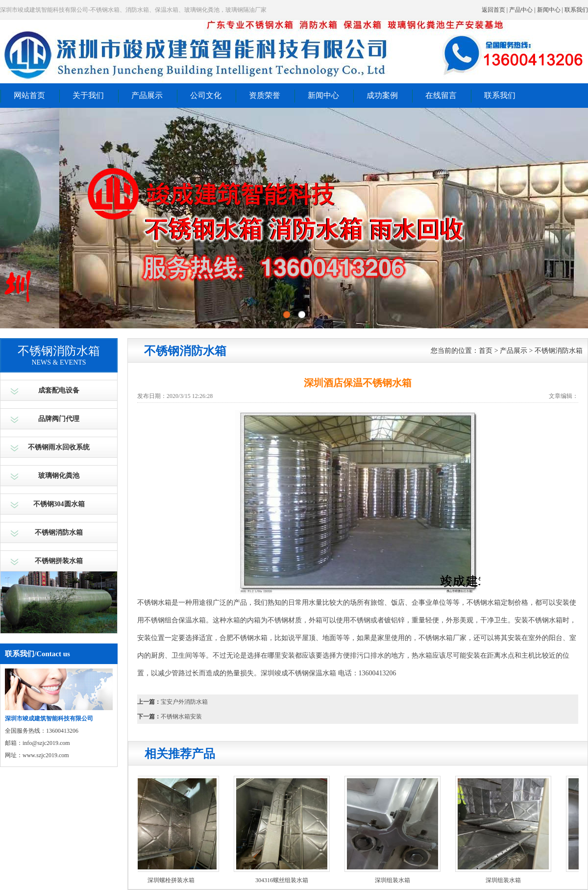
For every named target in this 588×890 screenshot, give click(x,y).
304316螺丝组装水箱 (283, 880)
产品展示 (147, 95)
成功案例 (382, 95)
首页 (486, 351)
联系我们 (576, 10)
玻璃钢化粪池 (59, 476)
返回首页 (493, 10)
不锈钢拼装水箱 (59, 561)
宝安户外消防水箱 (184, 702)
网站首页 (29, 95)
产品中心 (521, 10)
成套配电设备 (59, 390)
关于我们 (88, 95)
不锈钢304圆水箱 (59, 504)
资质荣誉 (265, 95)
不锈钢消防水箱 (59, 532)
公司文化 (206, 95)
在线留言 (441, 95)
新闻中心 (549, 10)
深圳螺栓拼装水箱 (172, 880)
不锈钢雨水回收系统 (59, 447)
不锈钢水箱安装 (181, 717)
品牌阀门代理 (59, 419)
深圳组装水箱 (394, 880)
